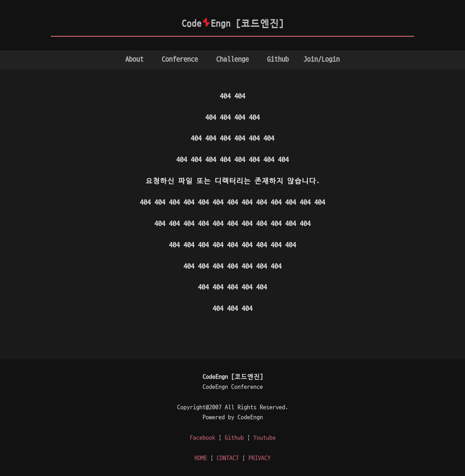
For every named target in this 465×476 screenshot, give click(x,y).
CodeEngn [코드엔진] (233, 24)
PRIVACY (260, 458)
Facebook (203, 438)
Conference (180, 59)
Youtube (265, 438)
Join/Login (322, 59)
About (134, 59)
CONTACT (228, 458)
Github (278, 59)
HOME (201, 458)
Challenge (232, 59)
